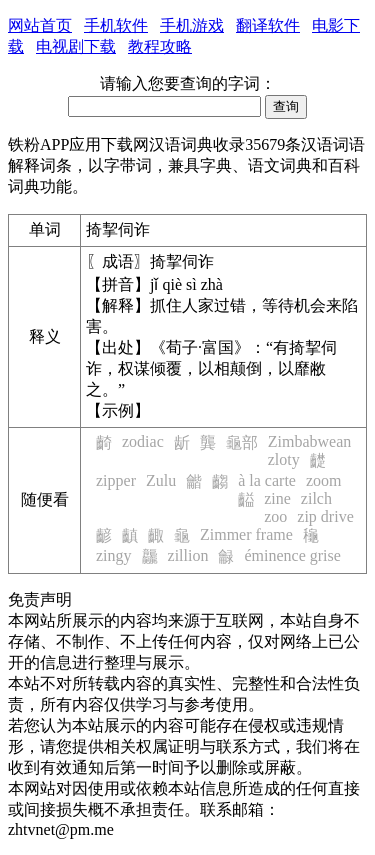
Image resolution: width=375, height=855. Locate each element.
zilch (316, 498)
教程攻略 (160, 46)
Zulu (161, 480)
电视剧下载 (76, 46)
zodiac (143, 441)
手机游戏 (192, 25)
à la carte (267, 480)
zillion (188, 555)
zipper (116, 480)
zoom (324, 480)
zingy (114, 555)
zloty (284, 459)
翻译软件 (268, 25)
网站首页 (40, 25)
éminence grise (292, 555)
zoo (275, 516)
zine (277, 498)
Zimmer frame (246, 534)
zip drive (325, 516)
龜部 (242, 442)
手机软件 (116, 25)
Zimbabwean (310, 441)
